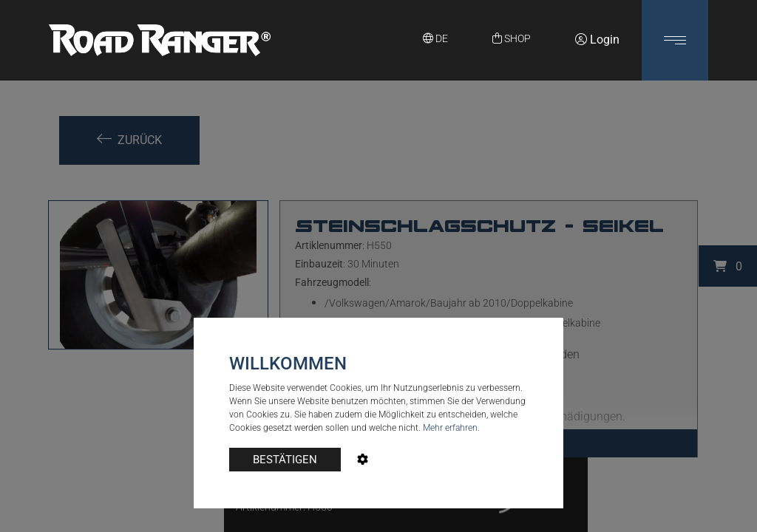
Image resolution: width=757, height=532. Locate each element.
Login (597, 40)
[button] (675, 40)
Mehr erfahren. (451, 428)
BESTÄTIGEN (285, 460)
